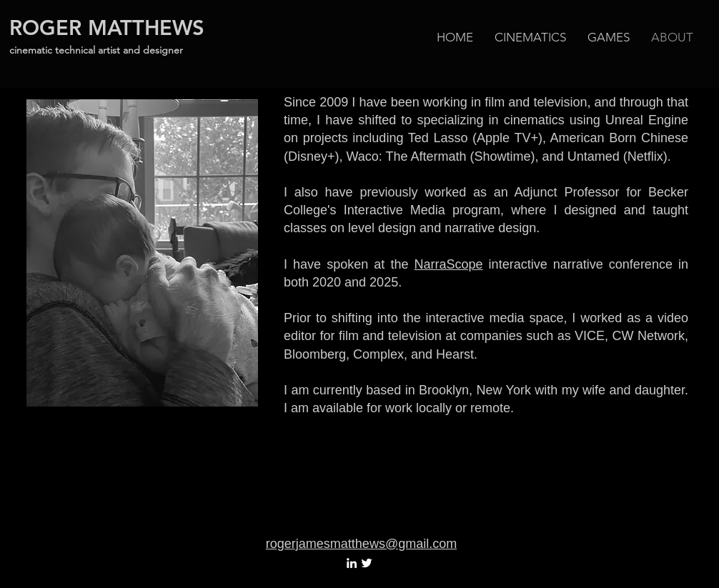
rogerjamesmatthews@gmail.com (361, 544)
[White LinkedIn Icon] (352, 563)
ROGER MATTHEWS (107, 28)
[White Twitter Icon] (367, 563)
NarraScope (449, 264)
